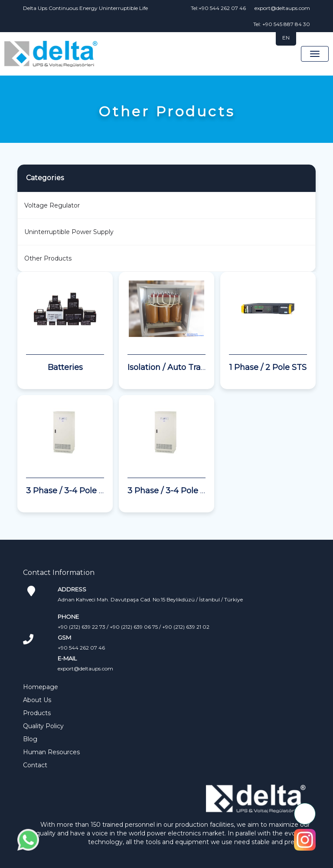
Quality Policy (43, 726)
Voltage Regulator (52, 205)
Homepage (41, 687)
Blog (30, 739)
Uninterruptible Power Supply (69, 232)
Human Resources (51, 752)
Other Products (48, 258)
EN (286, 38)
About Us (37, 700)
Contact (35, 765)
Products (37, 713)
